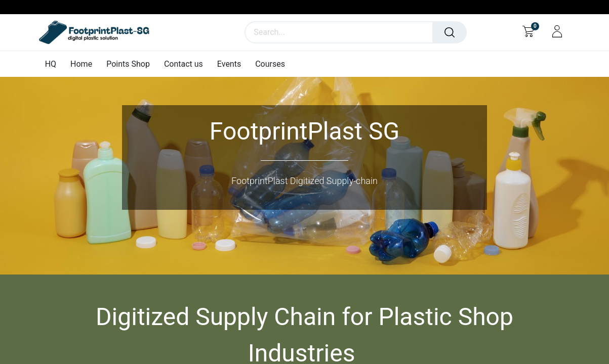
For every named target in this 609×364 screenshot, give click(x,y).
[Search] (450, 32)
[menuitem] (54, 64)
